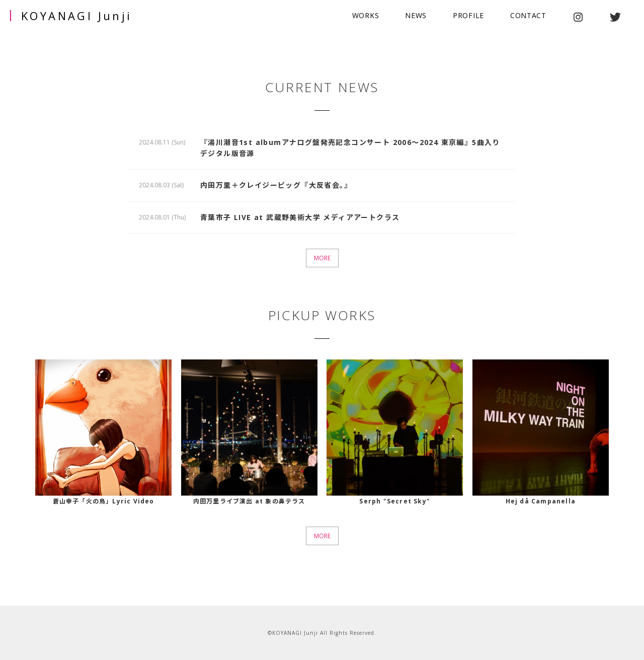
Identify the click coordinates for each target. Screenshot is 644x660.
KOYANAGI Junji (77, 16)
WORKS (366, 15)
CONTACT (528, 15)
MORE (322, 258)
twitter (615, 17)
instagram (578, 17)
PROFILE (468, 15)
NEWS (416, 15)
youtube (596, 17)
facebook (631, 17)
